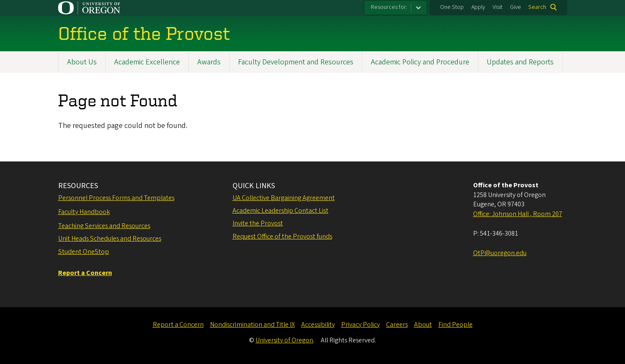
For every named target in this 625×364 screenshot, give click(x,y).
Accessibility (318, 325)
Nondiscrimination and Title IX (252, 325)
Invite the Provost (258, 223)
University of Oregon (284, 340)
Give (516, 7)
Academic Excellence (147, 62)
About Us (82, 62)
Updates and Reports (520, 62)
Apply (478, 7)
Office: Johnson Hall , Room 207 (518, 214)
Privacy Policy (360, 325)
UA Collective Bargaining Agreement (284, 198)
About (423, 325)
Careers (397, 325)
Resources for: (389, 7)
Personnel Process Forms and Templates (116, 198)
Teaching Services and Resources (104, 226)
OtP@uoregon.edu (500, 253)
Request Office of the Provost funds (282, 236)
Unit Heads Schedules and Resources (110, 239)
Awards (209, 62)
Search (537, 7)
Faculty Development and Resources (296, 62)
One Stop (452, 7)
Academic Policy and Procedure (420, 62)
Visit (497, 7)
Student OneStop (84, 252)
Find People (455, 325)
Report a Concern (178, 325)
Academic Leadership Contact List (280, 211)
